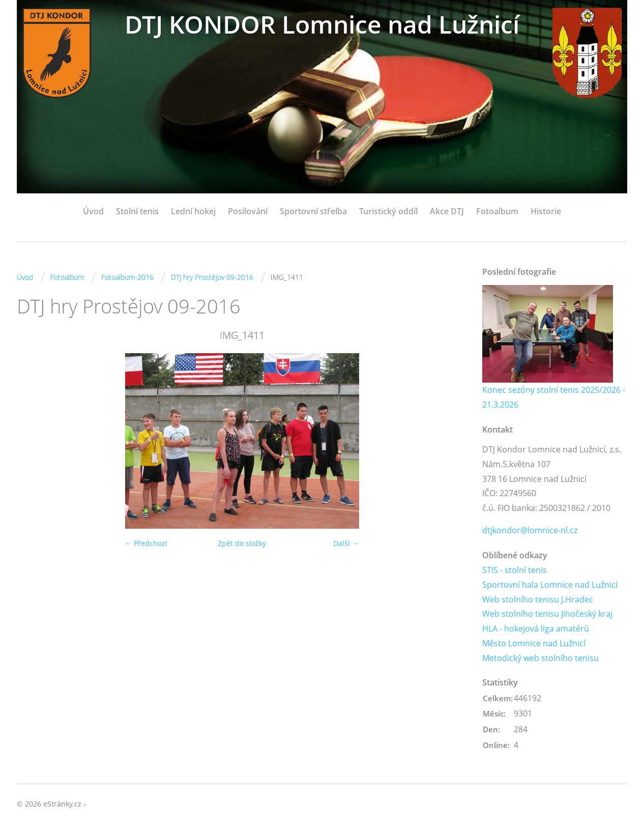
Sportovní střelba (313, 211)
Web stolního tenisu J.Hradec (538, 599)
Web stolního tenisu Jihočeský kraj (547, 614)
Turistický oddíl (388, 211)
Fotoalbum (497, 211)
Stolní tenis (137, 211)
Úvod (93, 211)
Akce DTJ (447, 211)
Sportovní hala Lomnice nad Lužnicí (550, 585)
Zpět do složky (242, 543)
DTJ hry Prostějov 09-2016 (212, 277)
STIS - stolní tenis (515, 570)
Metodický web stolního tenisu (540, 658)
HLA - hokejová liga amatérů (536, 628)
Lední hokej (193, 211)
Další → (346, 543)
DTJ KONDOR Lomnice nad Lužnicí (322, 24)
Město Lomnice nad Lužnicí (534, 643)
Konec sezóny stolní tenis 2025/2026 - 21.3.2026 (554, 397)
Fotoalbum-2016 (127, 277)
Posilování (248, 211)
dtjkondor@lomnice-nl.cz (530, 530)
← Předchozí (146, 543)
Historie (546, 211)
